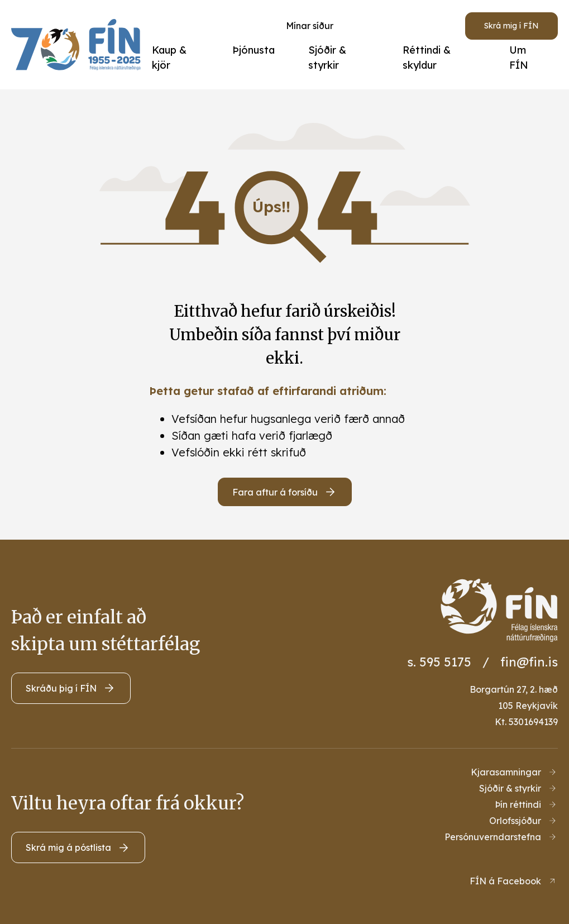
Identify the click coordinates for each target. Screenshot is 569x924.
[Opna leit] (391, 26)
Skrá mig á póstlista (68, 847)
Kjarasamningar (506, 772)
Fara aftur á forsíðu (275, 492)
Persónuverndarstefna (493, 837)
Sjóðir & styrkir (510, 788)
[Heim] (79, 45)
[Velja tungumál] (433, 26)
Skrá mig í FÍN (511, 26)
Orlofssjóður (515, 821)
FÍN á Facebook (505, 881)
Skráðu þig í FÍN (61, 688)
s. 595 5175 (439, 662)
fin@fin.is (529, 662)
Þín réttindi (518, 804)
